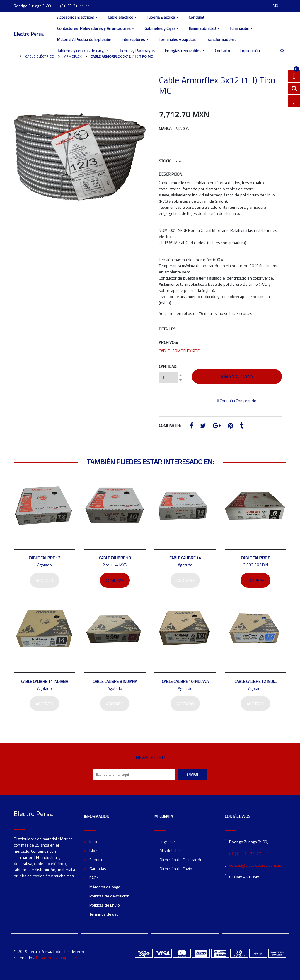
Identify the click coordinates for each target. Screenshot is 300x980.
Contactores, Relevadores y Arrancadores (94, 28)
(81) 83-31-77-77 (75, 6)
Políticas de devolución (109, 896)
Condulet (196, 17)
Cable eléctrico (121, 17)
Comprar (115, 580)
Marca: (166, 128)
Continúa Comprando (237, 401)
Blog (93, 850)
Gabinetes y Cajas (160, 28)
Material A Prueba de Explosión (84, 39)
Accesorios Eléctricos (76, 17)
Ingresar (167, 841)
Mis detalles (170, 850)
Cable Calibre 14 (185, 558)
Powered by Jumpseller (57, 958)
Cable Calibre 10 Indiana (185, 681)
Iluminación (240, 28)
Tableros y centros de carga (81, 50)
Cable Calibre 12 (45, 558)
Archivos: (168, 342)
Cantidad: (168, 366)
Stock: (165, 161)
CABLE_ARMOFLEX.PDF (179, 351)
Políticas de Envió (105, 905)
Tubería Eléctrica (161, 17)
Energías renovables (183, 50)
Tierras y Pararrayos (137, 50)
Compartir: (170, 425)
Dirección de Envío (176, 869)
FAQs (94, 878)
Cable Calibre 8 (255, 558)
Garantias (98, 869)
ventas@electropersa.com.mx (255, 865)
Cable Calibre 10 (115, 558)
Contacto (222, 50)
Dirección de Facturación (181, 860)
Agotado (45, 580)
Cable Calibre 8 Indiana (115, 681)
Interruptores (133, 39)
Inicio (94, 841)
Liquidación (250, 50)
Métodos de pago (105, 887)
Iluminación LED (202, 28)
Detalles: (168, 329)
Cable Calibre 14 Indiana (45, 681)
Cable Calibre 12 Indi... (255, 681)
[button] (277, 6)
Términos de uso (104, 914)
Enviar (192, 774)
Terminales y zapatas (177, 39)
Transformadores (221, 39)
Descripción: (171, 174)
